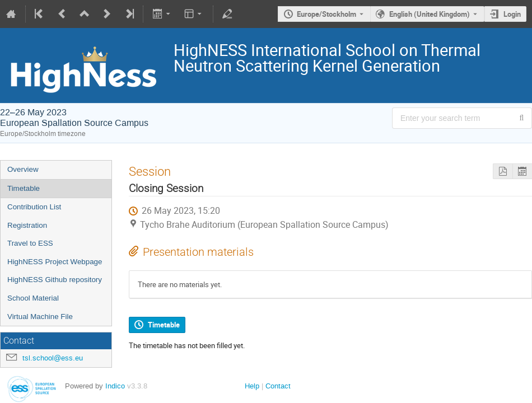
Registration (27, 225)
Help (252, 386)
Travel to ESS (30, 243)
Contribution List (34, 207)
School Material (33, 298)
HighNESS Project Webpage (55, 262)
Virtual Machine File (40, 317)
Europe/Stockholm (326, 14)
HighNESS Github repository (55, 280)
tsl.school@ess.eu (53, 358)
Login (512, 14)
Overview (23, 169)
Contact (278, 386)
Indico (115, 386)
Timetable (24, 188)
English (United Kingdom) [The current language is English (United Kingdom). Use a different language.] (430, 14)
